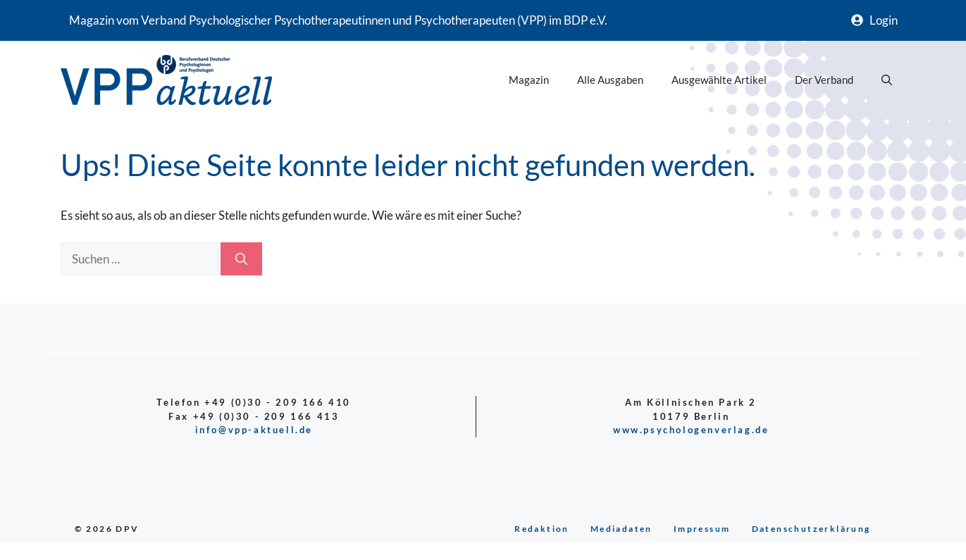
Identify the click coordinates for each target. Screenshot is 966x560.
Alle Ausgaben (610, 80)
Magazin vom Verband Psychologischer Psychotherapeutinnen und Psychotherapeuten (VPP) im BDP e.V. (338, 20)
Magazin (529, 80)
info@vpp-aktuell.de (254, 430)
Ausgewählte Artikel (719, 80)
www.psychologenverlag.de (691, 430)
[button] (887, 80)
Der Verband (824, 80)
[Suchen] (241, 259)
